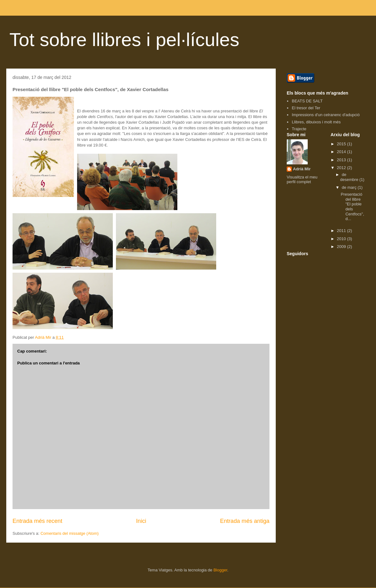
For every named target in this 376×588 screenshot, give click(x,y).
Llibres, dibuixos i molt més (316, 122)
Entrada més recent (37, 521)
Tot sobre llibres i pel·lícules (124, 40)
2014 (342, 152)
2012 (342, 168)
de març (350, 187)
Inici (141, 521)
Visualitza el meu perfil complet (302, 179)
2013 (342, 160)
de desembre (350, 177)
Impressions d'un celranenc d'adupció (326, 115)
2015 (342, 144)
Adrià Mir (302, 169)
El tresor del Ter (306, 108)
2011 (342, 231)
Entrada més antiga (245, 521)
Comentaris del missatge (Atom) (70, 533)
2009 (342, 247)
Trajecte (299, 129)
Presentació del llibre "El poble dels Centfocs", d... (352, 206)
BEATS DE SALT (307, 101)
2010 (342, 239)
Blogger (220, 570)
